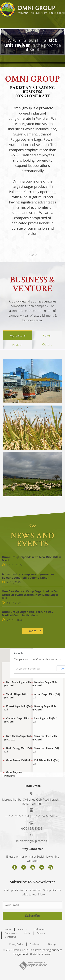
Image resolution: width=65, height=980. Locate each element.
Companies (11, 933)
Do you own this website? (28, 669)
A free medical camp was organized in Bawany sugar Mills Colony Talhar (28, 576)
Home (8, 929)
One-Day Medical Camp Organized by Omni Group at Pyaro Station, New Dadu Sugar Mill (32, 595)
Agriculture (18, 335)
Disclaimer (35, 944)
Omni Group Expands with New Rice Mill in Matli (32, 559)
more (33, 631)
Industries (40, 929)
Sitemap (52, 944)
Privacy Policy (16, 944)
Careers (41, 933)
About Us (23, 929)
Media (27, 933)
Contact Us (10, 937)
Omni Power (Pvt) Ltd (17, 760)
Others (47, 345)
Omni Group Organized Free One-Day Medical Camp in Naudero (28, 614)
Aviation (18, 345)
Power (47, 335)
